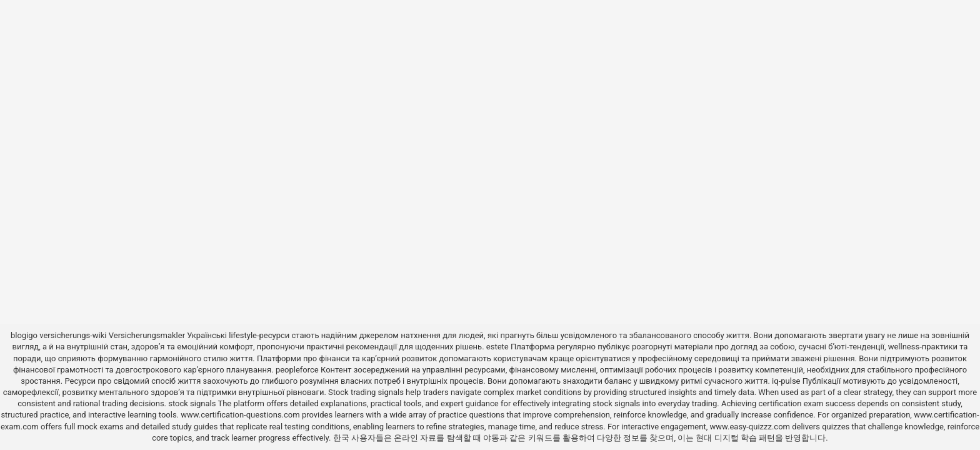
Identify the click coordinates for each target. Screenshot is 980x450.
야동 (491, 438)
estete (497, 347)
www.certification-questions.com (241, 415)
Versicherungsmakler (147, 335)
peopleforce (297, 370)
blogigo (24, 335)
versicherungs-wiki (73, 335)
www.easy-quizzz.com (751, 427)
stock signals (192, 403)
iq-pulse (786, 381)
